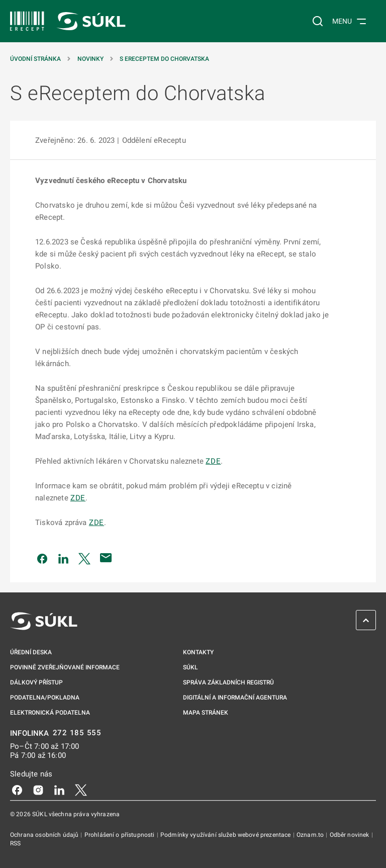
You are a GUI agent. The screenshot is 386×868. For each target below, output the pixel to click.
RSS (15, 843)
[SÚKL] (27, 21)
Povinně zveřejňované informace (65, 667)
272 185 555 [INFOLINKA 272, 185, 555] (77, 733)
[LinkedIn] (59, 790)
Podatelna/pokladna (45, 698)
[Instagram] (38, 790)
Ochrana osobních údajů (45, 835)
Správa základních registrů (228, 682)
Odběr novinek (350, 835)
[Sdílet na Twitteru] (84, 558)
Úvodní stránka (35, 59)
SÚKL (190, 667)
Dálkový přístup (36, 682)
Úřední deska (31, 652)
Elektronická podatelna (50, 713)
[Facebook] (17, 790)
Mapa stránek (206, 713)
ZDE (213, 461)
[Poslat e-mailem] (106, 558)
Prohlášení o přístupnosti (120, 835)
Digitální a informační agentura (235, 698)
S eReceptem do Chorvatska (164, 59)
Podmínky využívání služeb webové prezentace (226, 835)
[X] (81, 790)
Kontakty (198, 652)
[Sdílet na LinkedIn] (63, 558)
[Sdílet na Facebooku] (42, 558)
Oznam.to (311, 835)
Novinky (90, 59)
